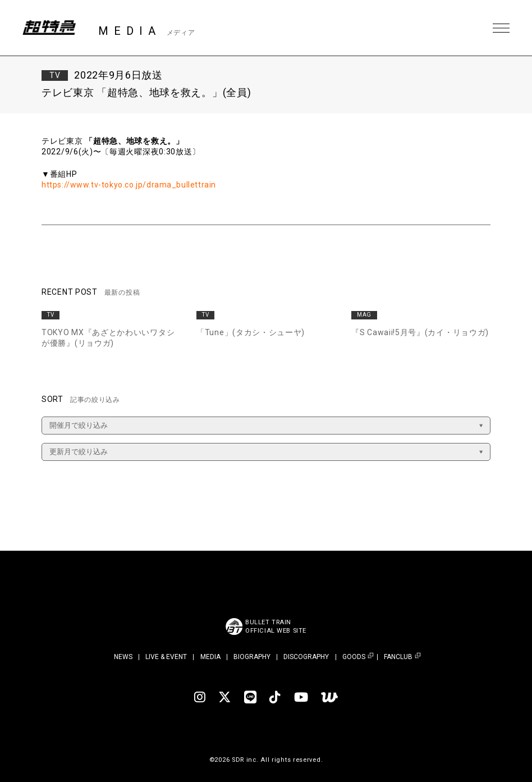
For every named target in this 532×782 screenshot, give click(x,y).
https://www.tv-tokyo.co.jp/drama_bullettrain (130, 185)
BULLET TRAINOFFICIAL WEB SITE (276, 626)
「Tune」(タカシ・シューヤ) (251, 332)
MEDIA (210, 657)
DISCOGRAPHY (306, 657)
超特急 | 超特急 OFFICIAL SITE (51, 28)
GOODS (354, 657)
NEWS (123, 657)
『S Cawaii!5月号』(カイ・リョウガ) (420, 332)
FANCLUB (398, 657)
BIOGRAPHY (252, 657)
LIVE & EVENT (166, 657)
